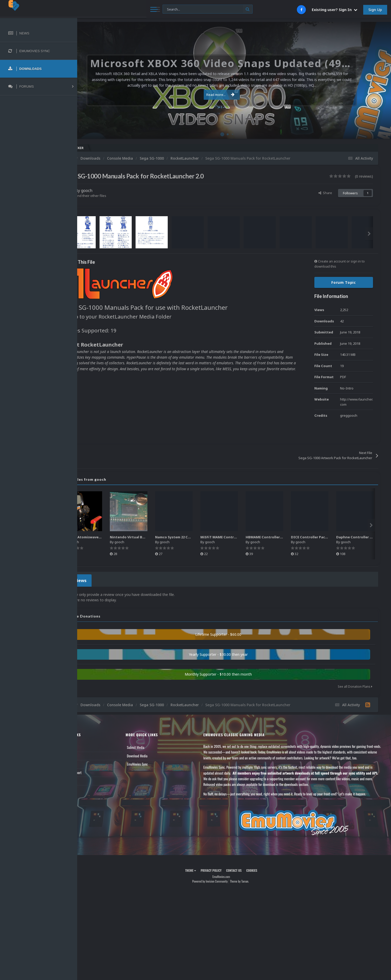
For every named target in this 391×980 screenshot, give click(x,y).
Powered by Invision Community (223, 886)
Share (325, 193)
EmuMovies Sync (158, 763)
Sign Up (375, 10)
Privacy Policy (224, 874)
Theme (203, 874)
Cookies (265, 874)
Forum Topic (344, 282)
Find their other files (116, 196)
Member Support (97, 771)
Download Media (157, 754)
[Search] (140, 9)
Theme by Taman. (252, 886)
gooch (112, 190)
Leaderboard (94, 763)
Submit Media (156, 746)
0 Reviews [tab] (101, 580)
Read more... (233, 95)
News (90, 746)
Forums (91, 754)
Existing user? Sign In (335, 10)
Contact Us (93, 779)
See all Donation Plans (355, 685)
